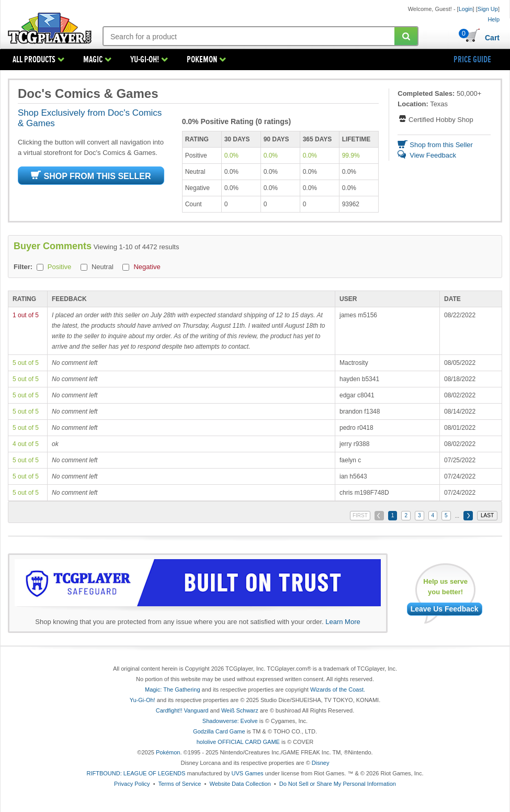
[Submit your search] (406, 36)
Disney (321, 763)
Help (494, 19)
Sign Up (488, 9)
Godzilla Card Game (219, 731)
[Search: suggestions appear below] (249, 37)
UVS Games (247, 773)
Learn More (343, 622)
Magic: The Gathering (173, 689)
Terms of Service (179, 784)
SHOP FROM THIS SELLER (91, 176)
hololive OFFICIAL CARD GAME (238, 742)
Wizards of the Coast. (338, 689)
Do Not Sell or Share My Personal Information (338, 784)
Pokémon (168, 752)
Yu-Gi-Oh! (143, 700)
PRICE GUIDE (472, 60)
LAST (487, 515)
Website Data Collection (240, 784)
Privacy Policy (132, 784)
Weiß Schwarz (240, 710)
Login (466, 9)
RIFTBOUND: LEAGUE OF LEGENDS (136, 773)
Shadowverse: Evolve (230, 721)
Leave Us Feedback (445, 609)
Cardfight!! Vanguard (182, 710)
